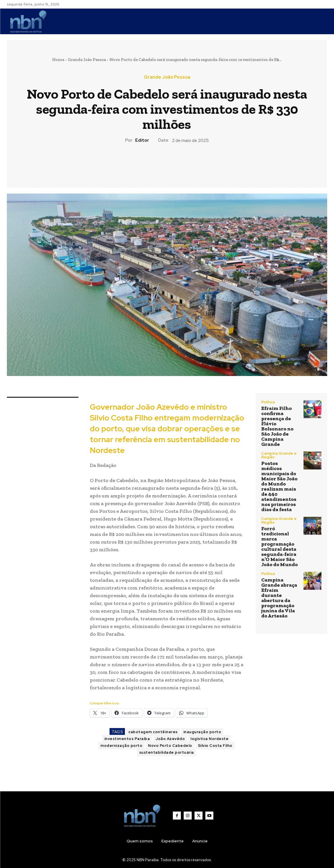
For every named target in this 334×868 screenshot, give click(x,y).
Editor (142, 140)
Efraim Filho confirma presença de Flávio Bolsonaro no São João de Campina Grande (277, 426)
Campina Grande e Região (279, 455)
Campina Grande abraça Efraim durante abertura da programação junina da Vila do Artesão (279, 598)
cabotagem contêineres (153, 732)
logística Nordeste (209, 739)
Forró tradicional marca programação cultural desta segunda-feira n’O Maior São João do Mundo (280, 546)
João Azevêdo (170, 739)
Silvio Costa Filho (215, 746)
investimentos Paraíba (127, 739)
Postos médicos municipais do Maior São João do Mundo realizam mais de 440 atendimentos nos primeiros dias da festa (279, 486)
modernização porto (121, 746)
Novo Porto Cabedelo (170, 746)
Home (58, 60)
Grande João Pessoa (87, 60)
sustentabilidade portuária (167, 752)
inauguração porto (202, 732)
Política (268, 402)
